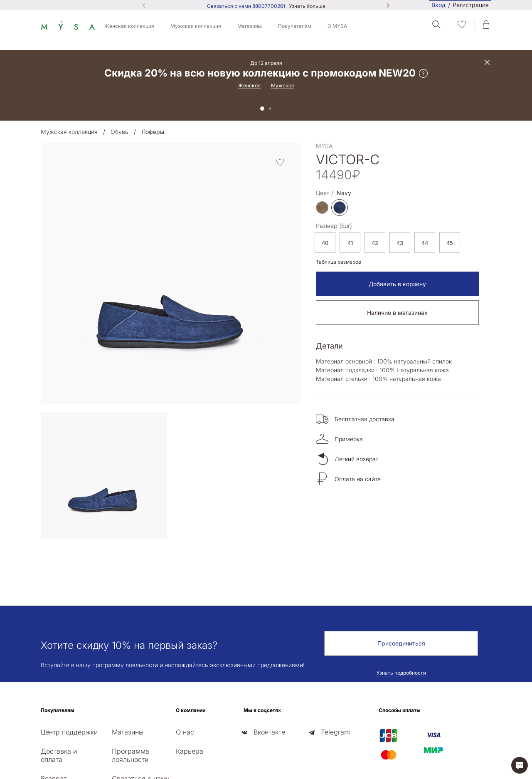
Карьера (190, 692)
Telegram (335, 673)
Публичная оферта (403, 751)
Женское (249, 85)
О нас (185, 673)
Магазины (250, 26)
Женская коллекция (129, 26)
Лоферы (153, 132)
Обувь (119, 132)
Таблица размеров (339, 262)
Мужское (283, 85)
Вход (438, 5)
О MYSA (337, 26)
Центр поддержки (69, 673)
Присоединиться (401, 585)
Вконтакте (269, 673)
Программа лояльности (131, 697)
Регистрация (471, 5)
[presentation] (43, 435)
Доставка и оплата (59, 697)
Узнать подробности (401, 614)
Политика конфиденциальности (471, 751)
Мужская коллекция (196, 26)
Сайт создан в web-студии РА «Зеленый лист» (458, 770)
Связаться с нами (141, 720)
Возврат (54, 720)
